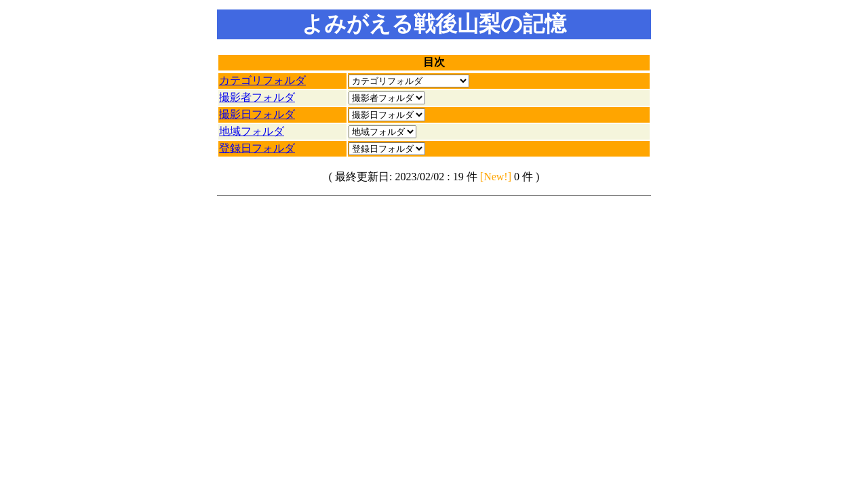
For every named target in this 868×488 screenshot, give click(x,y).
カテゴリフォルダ (262, 80)
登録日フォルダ (257, 148)
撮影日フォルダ (257, 114)
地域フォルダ (252, 131)
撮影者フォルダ (257, 97)
